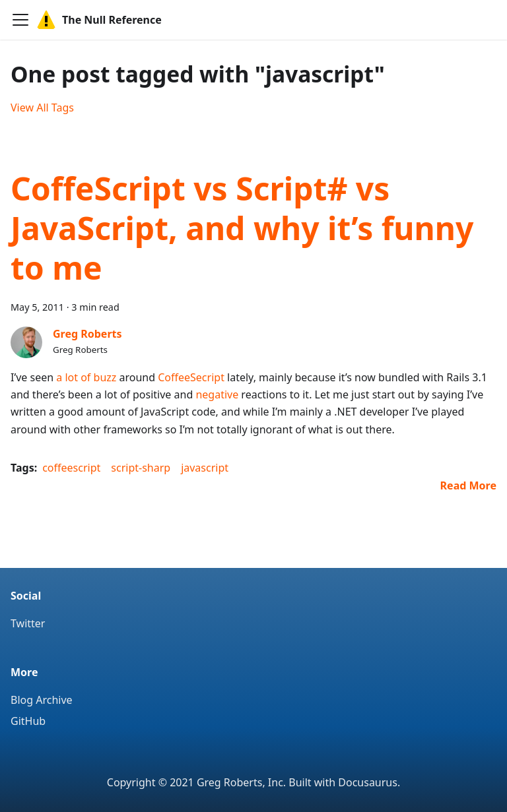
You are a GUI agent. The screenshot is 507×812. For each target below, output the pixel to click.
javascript (205, 468)
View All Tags (42, 108)
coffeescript (71, 468)
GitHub (28, 721)
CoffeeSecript (191, 377)
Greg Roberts (87, 334)
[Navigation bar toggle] (20, 20)
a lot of (73, 377)
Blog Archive (42, 700)
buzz (105, 377)
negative (217, 394)
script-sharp (141, 468)
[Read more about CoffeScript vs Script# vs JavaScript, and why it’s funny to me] (468, 485)
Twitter (28, 623)
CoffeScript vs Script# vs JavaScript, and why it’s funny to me (242, 228)
